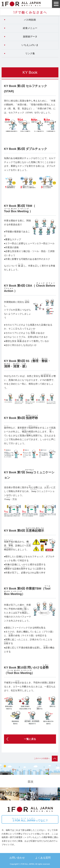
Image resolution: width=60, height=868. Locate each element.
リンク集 (30, 53)
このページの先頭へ (46, 758)
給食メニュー (30, 28)
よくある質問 (43, 858)
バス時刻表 (30, 20)
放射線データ (30, 37)
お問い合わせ (17, 858)
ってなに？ (30, 820)
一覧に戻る (30, 739)
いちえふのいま (30, 45)
